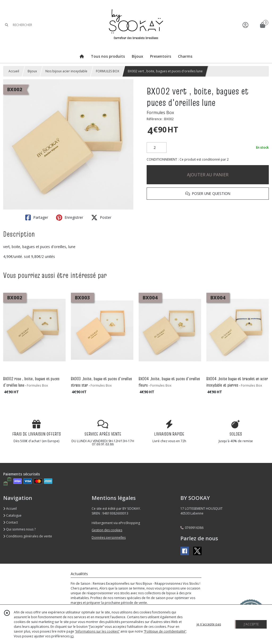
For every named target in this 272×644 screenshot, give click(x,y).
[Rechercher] (7, 25)
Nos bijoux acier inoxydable (66, 71)
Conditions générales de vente (28, 536)
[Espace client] (245, 25)
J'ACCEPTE (251, 624)
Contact (10, 522)
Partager (37, 218)
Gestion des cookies (107, 530)
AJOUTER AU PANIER (208, 175)
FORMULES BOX (108, 71)
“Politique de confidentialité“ (165, 631)
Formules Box (160, 112)
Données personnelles (109, 538)
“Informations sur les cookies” (97, 631)
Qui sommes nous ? (19, 529)
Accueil (14, 71)
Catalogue (12, 515)
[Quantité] (157, 148)
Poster (101, 218)
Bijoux (32, 71)
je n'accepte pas (209, 624)
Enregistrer (70, 218)
